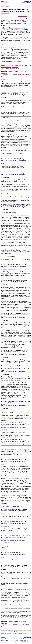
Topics (23, 3)
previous (6, 75)
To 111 (17, 461)
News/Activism (28, 1)
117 (2, 536)
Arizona (23, 553)
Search (7, 3)
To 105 (17, 266)
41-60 (14, 75)
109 (2, 350)
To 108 (17, 511)
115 (2, 509)
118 (2, 553)
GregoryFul (24, 281)
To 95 (16, 354)
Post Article (28, 3)
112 (2, 423)
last (2, 76)
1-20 (10, 75)
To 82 (16, 282)
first (2, 75)
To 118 (17, 618)
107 (2, 281)
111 (1, 401)
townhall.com (18, 62)
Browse (3, 3)
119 (2, 565)
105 (2, 204)
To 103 (17, 207)
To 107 (17, 372)
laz (22, 313)
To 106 (17, 444)
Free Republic (4, 1)
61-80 (18, 75)
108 (2, 313)
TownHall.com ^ (5, 13)
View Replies (22, 95)
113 (2, 440)
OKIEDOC (23, 112)
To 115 (17, 540)
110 (2, 369)
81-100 (22, 75)
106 (2, 265)
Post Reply (4, 95)
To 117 (17, 554)
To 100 (17, 95)
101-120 (27, 75)
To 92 (16, 174)
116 (2, 522)
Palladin (22, 92)
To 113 (17, 523)
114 (2, 460)
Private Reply (11, 95)
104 (2, 173)
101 (2, 92)
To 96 (16, 317)
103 (2, 159)
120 (2, 615)
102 (2, 112)
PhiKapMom (24, 159)
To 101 (17, 115)
